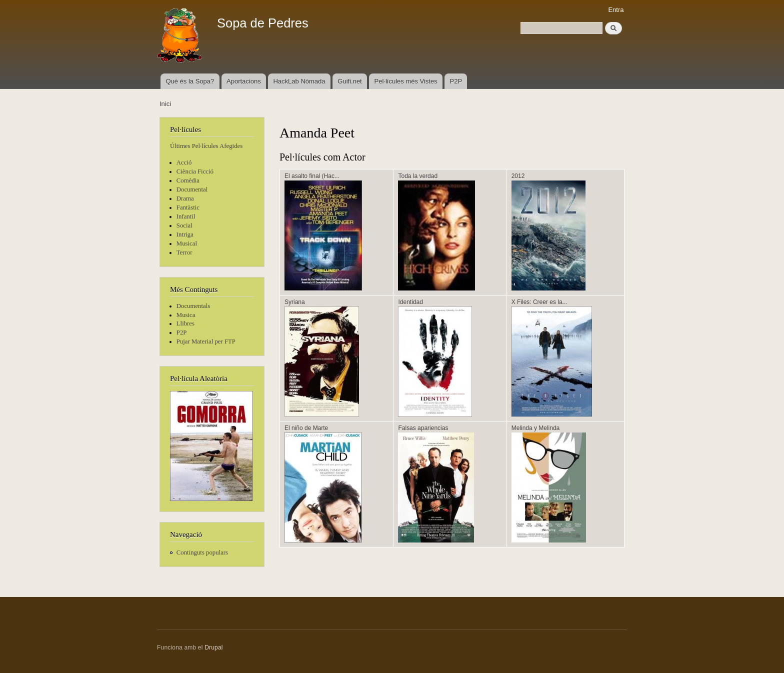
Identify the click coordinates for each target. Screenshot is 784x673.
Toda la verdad (418, 176)
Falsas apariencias (423, 428)
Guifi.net (349, 81)
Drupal (214, 647)
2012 (518, 176)
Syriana (295, 302)
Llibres (185, 323)
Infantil (186, 216)
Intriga (185, 234)
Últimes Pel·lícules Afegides (206, 146)
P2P (456, 81)
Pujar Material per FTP (206, 341)
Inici (165, 104)
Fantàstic (188, 207)
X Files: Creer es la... (539, 302)
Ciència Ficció (195, 171)
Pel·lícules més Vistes (406, 81)
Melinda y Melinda (536, 428)
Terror (184, 252)
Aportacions (244, 81)
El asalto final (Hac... (312, 176)
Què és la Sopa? (190, 81)
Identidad (410, 302)
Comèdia (188, 180)
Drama (185, 198)
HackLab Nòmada (299, 81)
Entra (616, 10)
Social (184, 225)
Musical (187, 243)
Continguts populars (202, 552)
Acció (184, 162)
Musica (186, 315)
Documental (192, 189)
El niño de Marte (306, 428)
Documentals (193, 306)
